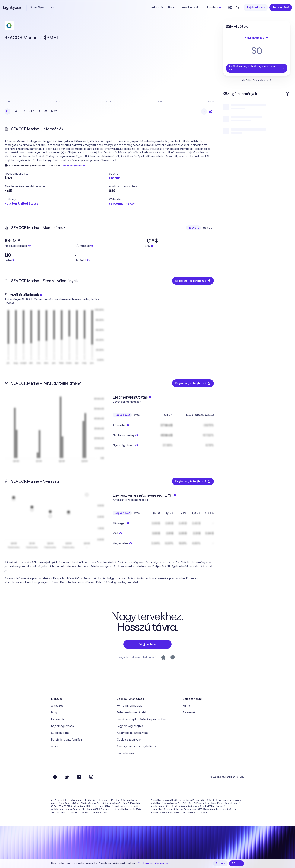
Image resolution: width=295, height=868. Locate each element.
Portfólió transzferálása (67, 740)
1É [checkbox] (39, 111)
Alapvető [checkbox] (193, 228)
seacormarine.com (123, 203)
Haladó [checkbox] (208, 228)
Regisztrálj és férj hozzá (193, 281)
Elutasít (220, 863)
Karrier (187, 706)
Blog (54, 712)
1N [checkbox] (7, 111)
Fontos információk (129, 706)
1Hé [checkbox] (15, 111)
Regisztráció (281, 8)
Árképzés (157, 8)
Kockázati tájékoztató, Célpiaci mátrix (142, 719)
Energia (115, 178)
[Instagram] (91, 777)
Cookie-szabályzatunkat (154, 863)
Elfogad (236, 863)
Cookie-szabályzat (129, 740)
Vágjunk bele (147, 644)
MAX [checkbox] (54, 111)
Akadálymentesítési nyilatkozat (137, 746)
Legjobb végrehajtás (130, 726)
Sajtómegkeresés (62, 726)
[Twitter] (67, 777)
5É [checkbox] (46, 111)
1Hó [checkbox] (23, 111)
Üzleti (52, 8)
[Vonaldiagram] (204, 111)
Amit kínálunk (192, 8)
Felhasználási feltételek (132, 712)
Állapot (56, 746)
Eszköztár (58, 719)
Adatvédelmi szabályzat (132, 733)
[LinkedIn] (79, 777)
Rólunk (173, 8)
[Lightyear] (12, 8)
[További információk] (287, 94)
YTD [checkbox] (32, 111)
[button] (57, 174)
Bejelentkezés (256, 8)
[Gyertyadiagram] (211, 111)
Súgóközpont (60, 733)
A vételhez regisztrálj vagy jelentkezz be (257, 68)
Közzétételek (125, 753)
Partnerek (189, 712)
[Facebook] (55, 777)
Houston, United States (21, 203)
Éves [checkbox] (137, 415)
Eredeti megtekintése (73, 166)
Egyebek (214, 8)
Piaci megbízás (257, 38)
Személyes (37, 8)
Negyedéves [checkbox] (122, 415)
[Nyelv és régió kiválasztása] (230, 8)
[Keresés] (238, 8)
